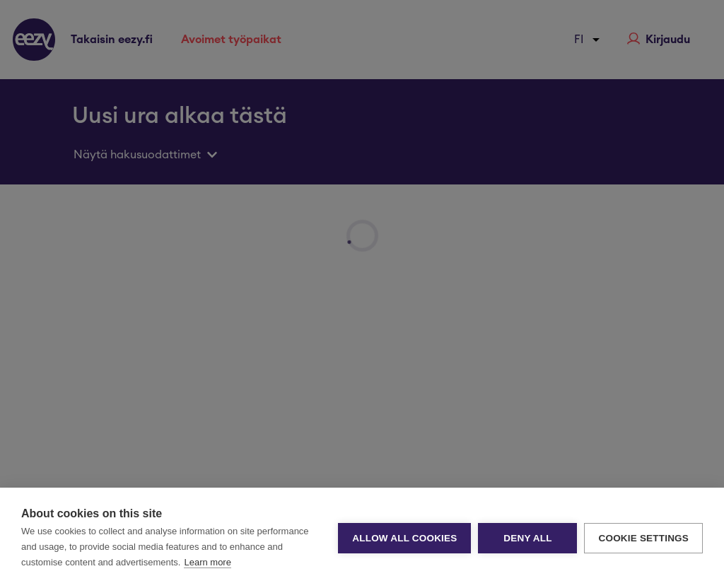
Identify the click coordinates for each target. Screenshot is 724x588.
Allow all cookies (404, 538)
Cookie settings (643, 538)
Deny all (527, 538)
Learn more (207, 562)
